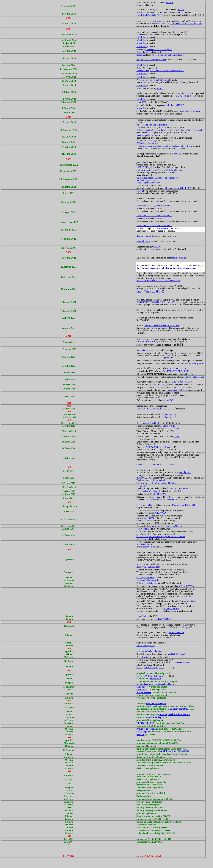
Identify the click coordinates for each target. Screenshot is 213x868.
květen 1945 (142, 486)
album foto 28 (170, 414)
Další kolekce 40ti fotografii (149, 491)
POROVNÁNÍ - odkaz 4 (181, 382)
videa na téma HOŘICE (152, 423)
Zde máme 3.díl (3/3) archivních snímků (154, 206)
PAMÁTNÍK (142, 167)
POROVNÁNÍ (161, 513)
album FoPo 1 (170, 400)
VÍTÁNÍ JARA (143, 241)
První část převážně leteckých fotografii (154, 80)
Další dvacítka (143, 657)
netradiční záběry (153, 717)
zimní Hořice (142, 616)
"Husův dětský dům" (145, 646)
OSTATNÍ (157, 247)
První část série (144, 693)
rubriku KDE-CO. (176, 633)
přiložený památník (179, 709)
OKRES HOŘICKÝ (146, 341)
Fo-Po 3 (169, 3)
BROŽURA (142, 478)
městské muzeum (179, 258)
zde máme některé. (145, 544)
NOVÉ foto (142, 37)
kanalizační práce (149, 583)
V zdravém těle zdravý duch (149, 580)
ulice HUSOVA (159, 494)
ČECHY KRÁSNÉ (145, 723)
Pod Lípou (185, 627)
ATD (162, 668)
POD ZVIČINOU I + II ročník (159, 447)
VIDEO (177, 429)
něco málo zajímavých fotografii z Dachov (156, 684)
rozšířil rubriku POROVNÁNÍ (174, 751)
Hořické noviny (159, 21)
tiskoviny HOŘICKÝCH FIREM (175, 715)
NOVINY (178, 154)
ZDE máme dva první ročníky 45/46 (186, 23)
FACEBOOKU (165, 619)
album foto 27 (170, 417)
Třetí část (141, 687)
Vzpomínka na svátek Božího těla (151, 59)
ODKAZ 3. (172, 464)
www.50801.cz (190, 601)
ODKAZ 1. (141, 464)
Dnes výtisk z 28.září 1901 (148, 567)
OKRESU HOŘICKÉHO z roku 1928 (161, 325)
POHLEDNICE (151, 668)
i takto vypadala (144, 732)
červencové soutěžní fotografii (159, 50)
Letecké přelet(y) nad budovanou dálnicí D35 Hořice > (160, 71)
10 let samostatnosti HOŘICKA (177, 188)
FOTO (178, 662)
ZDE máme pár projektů (147, 143)
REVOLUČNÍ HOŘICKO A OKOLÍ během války (159, 281)
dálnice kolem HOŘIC (174, 105)
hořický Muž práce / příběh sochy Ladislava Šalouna (159, 170)
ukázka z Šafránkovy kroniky (149, 651)
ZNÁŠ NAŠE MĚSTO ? (191, 111)
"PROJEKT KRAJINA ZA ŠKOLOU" (153, 409)
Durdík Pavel (142, 52)
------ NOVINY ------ (168, 358)
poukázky (141, 735)
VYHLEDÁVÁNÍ (187, 586)
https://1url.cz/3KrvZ (150, 291)
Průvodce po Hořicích (147, 729)
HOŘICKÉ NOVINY (178, 368)
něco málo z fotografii (156, 704)
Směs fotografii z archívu (147, 135)
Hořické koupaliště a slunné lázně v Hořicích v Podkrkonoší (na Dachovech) (170, 130)
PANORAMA (158, 385)
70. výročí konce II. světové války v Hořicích (156, 483)
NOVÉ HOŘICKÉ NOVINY (149, 15)
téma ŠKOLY (185, 472)
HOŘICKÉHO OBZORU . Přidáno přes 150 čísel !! (159, 302)
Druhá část (141, 690)
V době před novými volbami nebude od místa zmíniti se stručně (165, 146)
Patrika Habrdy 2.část (194, 363)
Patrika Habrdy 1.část (194, 377)
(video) (181, 10)
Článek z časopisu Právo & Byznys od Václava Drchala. (161, 537)
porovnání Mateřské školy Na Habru (161, 499)
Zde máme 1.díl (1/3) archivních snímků (154, 226)
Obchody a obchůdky (146, 577)
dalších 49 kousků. (177, 654)
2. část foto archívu (145, 505)
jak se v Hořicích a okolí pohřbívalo (168, 55)
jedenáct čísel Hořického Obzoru (167, 526)
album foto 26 (169, 426)
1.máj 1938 (141, 102)
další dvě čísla (145, 539)
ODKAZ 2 (156, 464)
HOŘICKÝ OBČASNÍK (178, 371)
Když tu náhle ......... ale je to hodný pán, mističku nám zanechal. (166, 268)
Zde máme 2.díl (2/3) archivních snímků (154, 216)
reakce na (141, 55)
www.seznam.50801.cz (176, 390)
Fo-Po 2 (159, 88)
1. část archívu (143, 529)
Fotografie (141, 191)
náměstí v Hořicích (148, 350)
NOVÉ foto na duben (186, 96)
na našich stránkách (157, 480)
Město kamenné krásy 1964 (183, 505)
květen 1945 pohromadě (178, 488)
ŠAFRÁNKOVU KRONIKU (168, 228)
